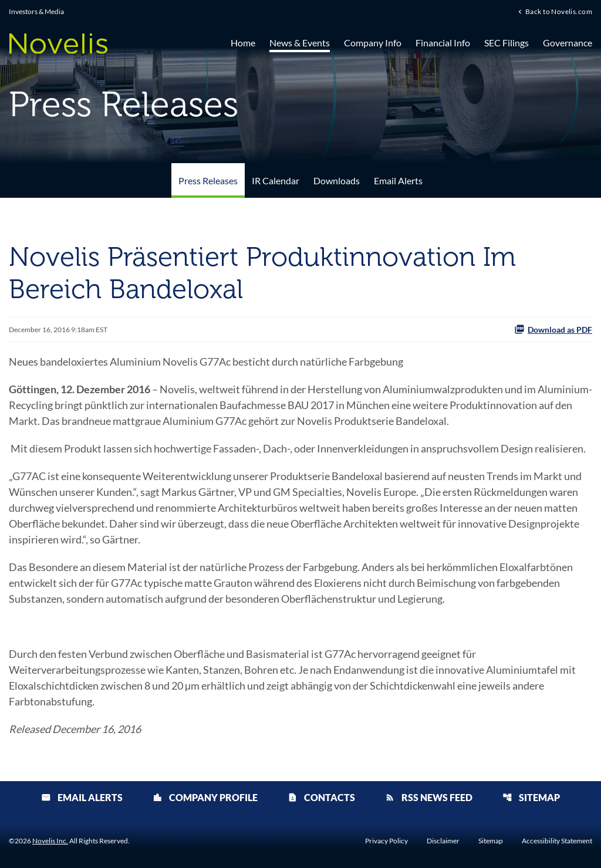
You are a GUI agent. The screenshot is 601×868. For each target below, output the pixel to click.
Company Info (373, 43)
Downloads (337, 180)
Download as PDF (553, 329)
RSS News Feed (429, 797)
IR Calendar (276, 180)
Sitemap (531, 797)
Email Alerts (398, 180)
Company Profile (205, 797)
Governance (568, 43)
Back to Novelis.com (559, 11)
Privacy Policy (386, 841)
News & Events (300, 43)
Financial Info (443, 43)
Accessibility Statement (557, 841)
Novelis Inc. (50, 841)
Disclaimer (443, 841)
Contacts (321, 797)
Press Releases (208, 180)
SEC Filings (507, 43)
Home (243, 43)
